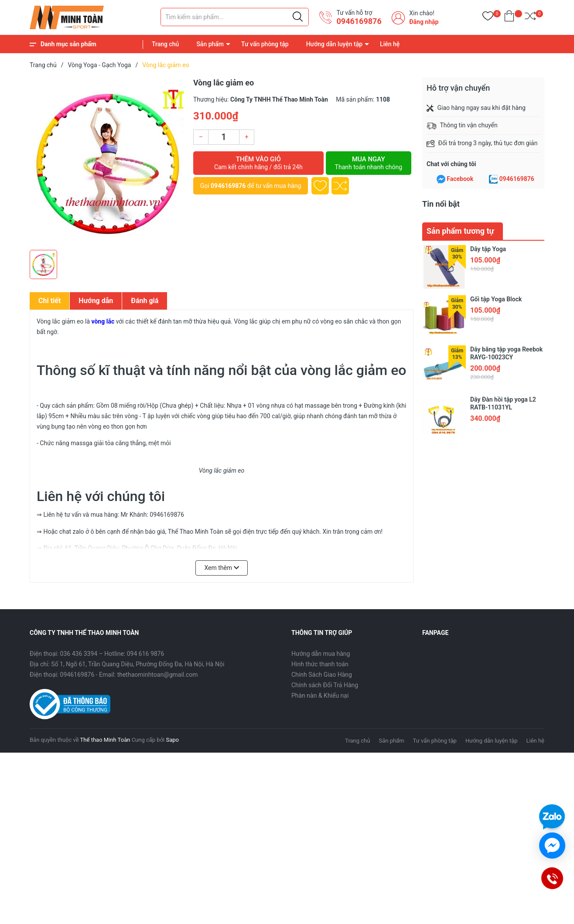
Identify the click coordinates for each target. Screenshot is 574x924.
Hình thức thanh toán (320, 664)
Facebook (460, 179)
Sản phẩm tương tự (460, 231)
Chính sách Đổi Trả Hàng (325, 685)
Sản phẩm (210, 44)
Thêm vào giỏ (258, 163)
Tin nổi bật (441, 204)
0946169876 (359, 21)
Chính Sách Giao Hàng (322, 675)
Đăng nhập (424, 22)
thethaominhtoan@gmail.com (158, 675)
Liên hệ (390, 44)
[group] (107, 161)
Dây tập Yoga (488, 249)
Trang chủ (165, 44)
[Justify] (298, 17)
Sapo (172, 740)
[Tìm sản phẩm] (235, 17)
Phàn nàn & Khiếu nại (320, 696)
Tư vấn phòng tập (265, 44)
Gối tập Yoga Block (496, 299)
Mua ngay (369, 163)
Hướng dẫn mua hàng (321, 654)
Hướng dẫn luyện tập (334, 44)
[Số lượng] (224, 137)
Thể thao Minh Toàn (105, 740)
